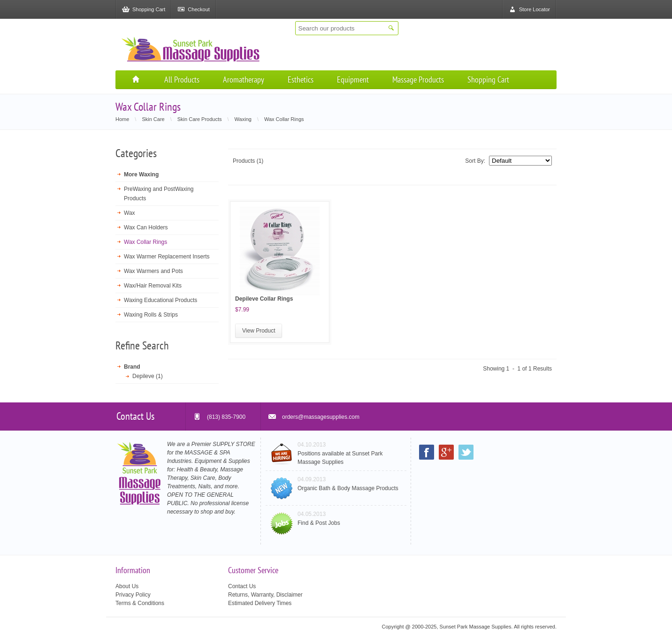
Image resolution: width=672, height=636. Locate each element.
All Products (182, 79)
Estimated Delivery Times (260, 603)
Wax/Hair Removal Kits (153, 286)
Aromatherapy (244, 79)
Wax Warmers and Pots (153, 271)
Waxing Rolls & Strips (151, 315)
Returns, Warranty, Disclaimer (265, 595)
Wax (130, 213)
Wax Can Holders (146, 227)
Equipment (353, 79)
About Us (127, 586)
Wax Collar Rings (145, 242)
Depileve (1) (148, 376)
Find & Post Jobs (319, 523)
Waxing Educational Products (160, 300)
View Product (259, 331)
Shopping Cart (488, 79)
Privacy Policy (133, 595)
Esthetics (301, 79)
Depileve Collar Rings (264, 299)
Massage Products (418, 79)
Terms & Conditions (140, 603)
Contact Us (242, 586)
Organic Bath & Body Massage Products (348, 488)
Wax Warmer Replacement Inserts (167, 257)
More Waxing (141, 174)
